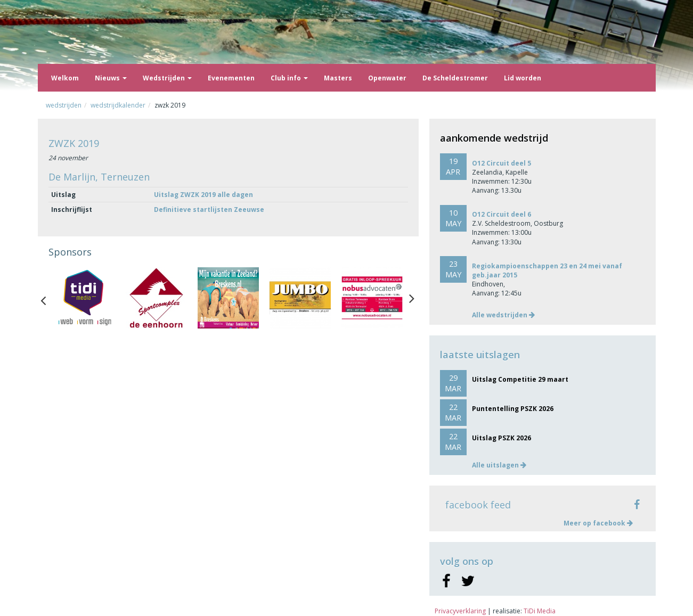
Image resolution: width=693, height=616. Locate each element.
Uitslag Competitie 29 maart (520, 379)
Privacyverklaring (460, 611)
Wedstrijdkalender (118, 105)
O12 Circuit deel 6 (502, 214)
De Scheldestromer (455, 78)
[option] (84, 298)
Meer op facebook (598, 523)
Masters (338, 78)
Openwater (387, 78)
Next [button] (412, 298)
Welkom (65, 78)
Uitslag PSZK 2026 (502, 438)
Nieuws (111, 78)
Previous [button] (48, 298)
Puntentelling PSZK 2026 (513, 409)
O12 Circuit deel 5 (502, 163)
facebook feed (478, 505)
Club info (289, 78)
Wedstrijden (167, 78)
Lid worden (523, 78)
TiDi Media (540, 611)
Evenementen (231, 78)
